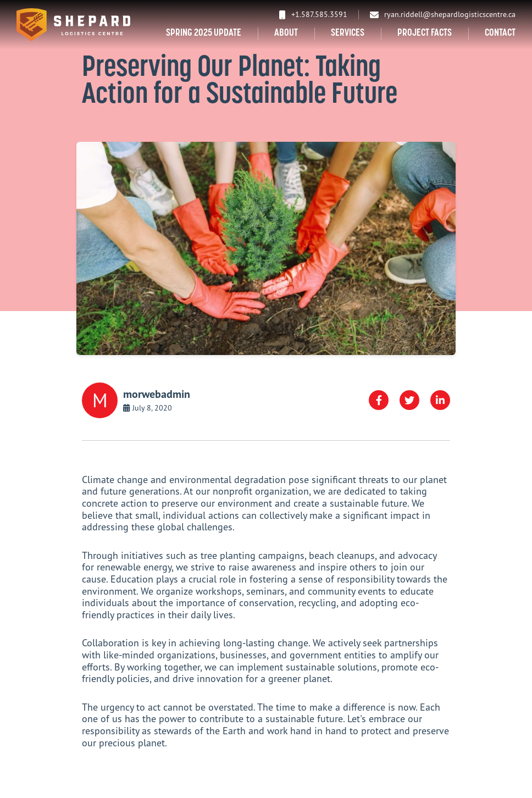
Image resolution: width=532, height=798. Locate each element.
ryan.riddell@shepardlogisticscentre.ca (443, 14)
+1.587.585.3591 (313, 14)
